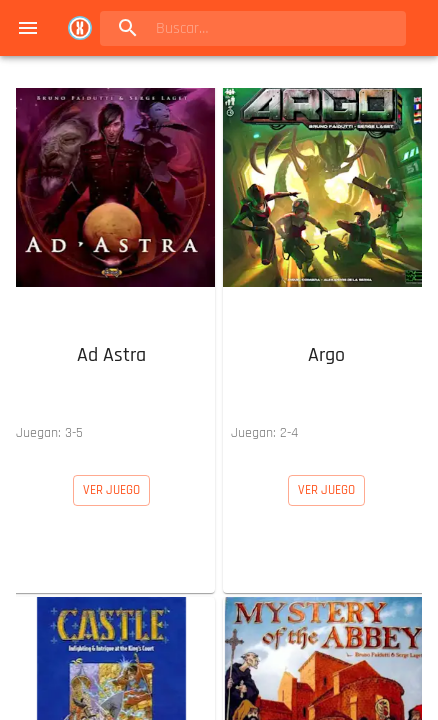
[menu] (28, 28)
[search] (227, 28)
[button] (111, 265)
